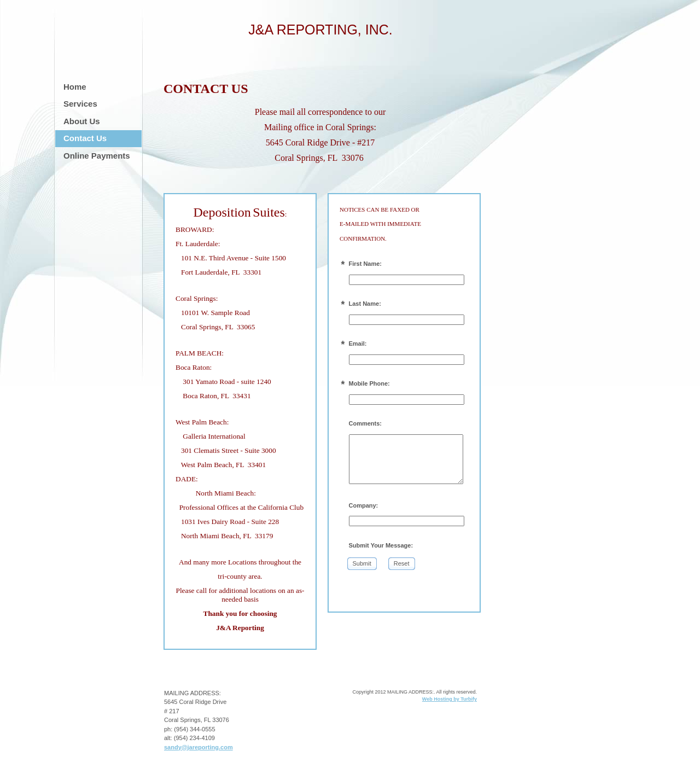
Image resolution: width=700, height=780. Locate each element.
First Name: (366, 264)
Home (75, 87)
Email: (358, 344)
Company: (364, 505)
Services (80, 104)
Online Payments (97, 156)
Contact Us (85, 138)
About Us (82, 121)
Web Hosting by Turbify (450, 699)
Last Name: (365, 304)
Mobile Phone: (369, 383)
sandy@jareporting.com (199, 747)
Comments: (366, 423)
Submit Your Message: (381, 545)
